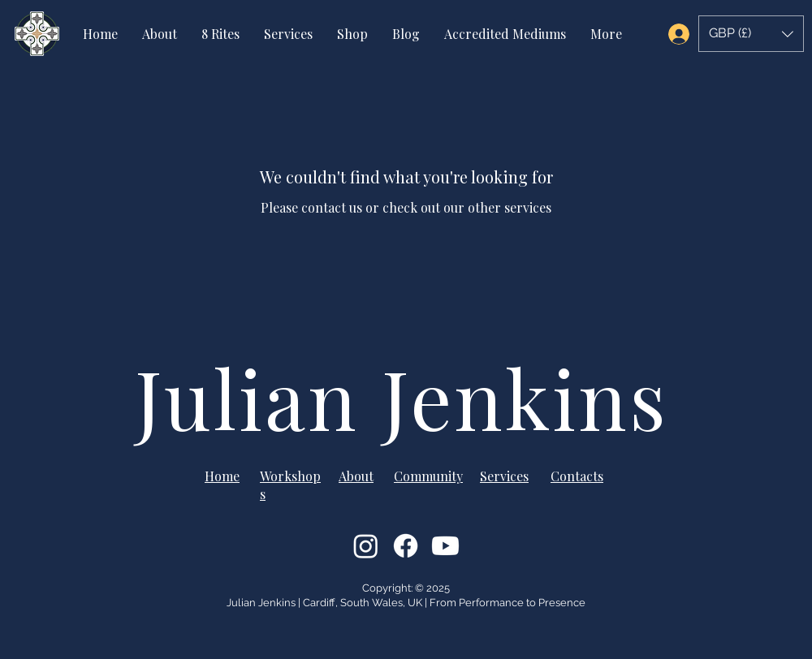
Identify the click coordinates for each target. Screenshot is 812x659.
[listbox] (751, 34)
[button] (751, 34)
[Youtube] (445, 546)
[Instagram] (366, 546)
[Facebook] (406, 546)
